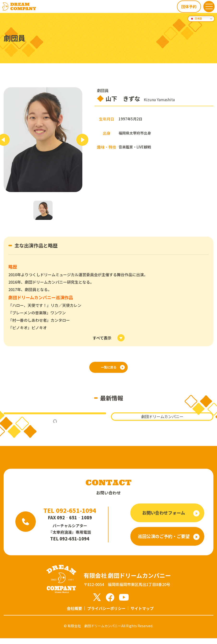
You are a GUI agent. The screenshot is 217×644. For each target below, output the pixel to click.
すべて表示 (102, 338)
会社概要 (74, 614)
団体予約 (188, 6)
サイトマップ (142, 614)
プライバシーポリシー (106, 614)
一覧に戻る (108, 369)
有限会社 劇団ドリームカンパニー (94, 632)
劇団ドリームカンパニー (162, 422)
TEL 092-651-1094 (70, 516)
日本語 (196, 19)
